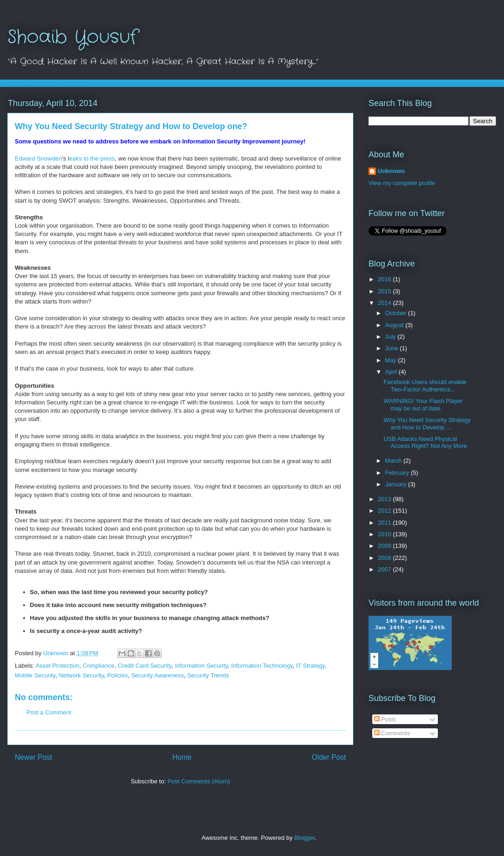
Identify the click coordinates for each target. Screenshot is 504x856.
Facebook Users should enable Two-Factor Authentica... (425, 386)
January (397, 484)
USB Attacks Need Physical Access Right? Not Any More (425, 443)
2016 (385, 279)
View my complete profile (402, 183)
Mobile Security (35, 675)
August (395, 325)
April (392, 372)
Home (182, 757)
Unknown (391, 171)
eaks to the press (92, 158)
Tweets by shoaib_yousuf (48, 83)
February (398, 473)
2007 (385, 569)
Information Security (201, 666)
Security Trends (208, 675)
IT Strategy (310, 666)
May (392, 360)
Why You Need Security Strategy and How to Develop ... (427, 424)
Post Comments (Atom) (199, 781)
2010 (385, 534)
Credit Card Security (145, 666)
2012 (385, 511)
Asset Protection (58, 666)
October (397, 313)
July (391, 337)
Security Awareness (158, 675)
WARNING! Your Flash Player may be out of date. (423, 405)
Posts (385, 719)
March (394, 461)
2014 (385, 303)
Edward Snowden (38, 158)
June (393, 348)
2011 (385, 523)
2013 (385, 499)
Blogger (304, 838)
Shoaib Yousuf (72, 37)
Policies (118, 675)
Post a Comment (49, 712)
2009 (385, 546)
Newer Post (34, 757)
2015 (385, 291)
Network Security (81, 675)
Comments (392, 733)
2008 (385, 558)
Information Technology (262, 666)
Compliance (99, 666)
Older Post (329, 757)
